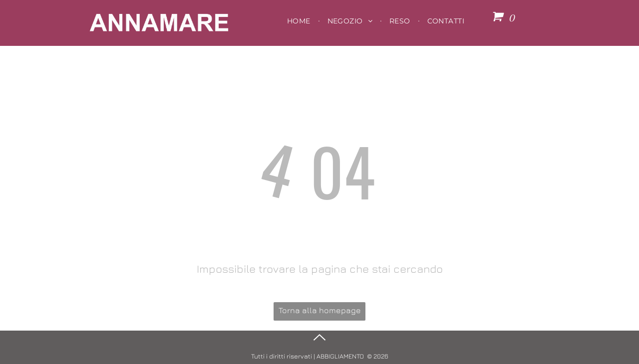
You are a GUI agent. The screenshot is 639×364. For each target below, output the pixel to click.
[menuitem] (300, 21)
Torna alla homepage (320, 310)
